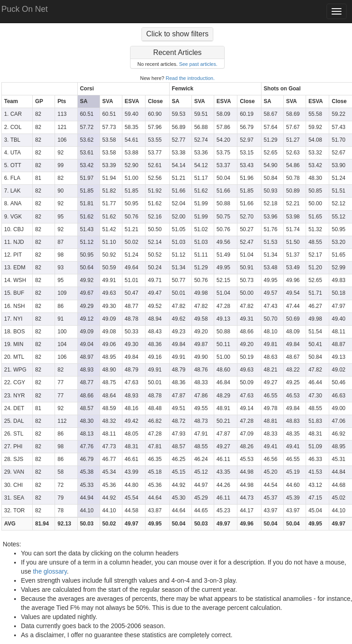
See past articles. (198, 64)
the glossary (50, 571)
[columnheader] (40, 89)
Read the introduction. (190, 78)
